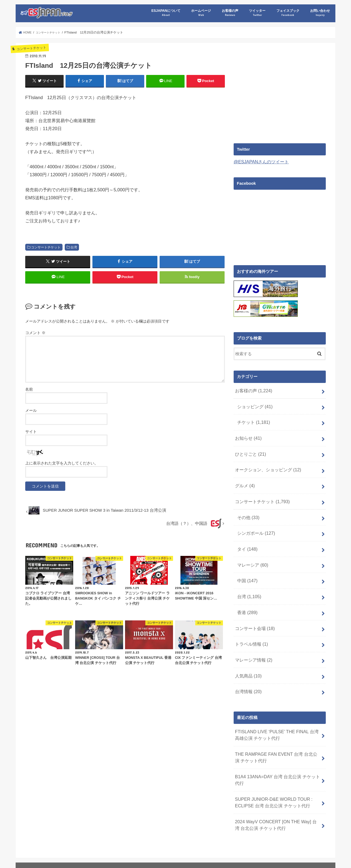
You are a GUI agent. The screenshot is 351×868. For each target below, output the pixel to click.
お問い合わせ (320, 13)
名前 (29, 394)
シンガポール (255, 520)
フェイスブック (288, 13)
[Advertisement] (280, 91)
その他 (247, 506)
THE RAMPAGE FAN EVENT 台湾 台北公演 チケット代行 (277, 727)
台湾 (74, 247)
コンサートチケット (46, 247)
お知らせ (247, 433)
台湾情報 (247, 665)
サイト (31, 436)
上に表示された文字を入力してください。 (62, 468)
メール (31, 415)
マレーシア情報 (252, 636)
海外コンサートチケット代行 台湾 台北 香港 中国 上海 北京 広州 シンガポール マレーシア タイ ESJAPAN (137, 850)
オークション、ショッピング (266, 462)
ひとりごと (249, 447)
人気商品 (247, 651)
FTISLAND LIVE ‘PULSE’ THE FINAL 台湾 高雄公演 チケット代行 (276, 707)
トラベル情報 (250, 622)
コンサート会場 (253, 607)
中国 (246, 564)
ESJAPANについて (166, 13)
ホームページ (201, 13)
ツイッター (257, 13)
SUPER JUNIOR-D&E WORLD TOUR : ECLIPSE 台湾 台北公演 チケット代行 (270, 769)
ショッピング (254, 404)
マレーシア (251, 549)
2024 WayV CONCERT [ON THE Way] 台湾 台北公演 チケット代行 (277, 789)
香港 (246, 593)
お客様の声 (230, 13)
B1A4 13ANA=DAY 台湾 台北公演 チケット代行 (276, 748)
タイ (246, 534)
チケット (252, 418)
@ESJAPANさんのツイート (259, 161)
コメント (35, 338)
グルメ (244, 477)
